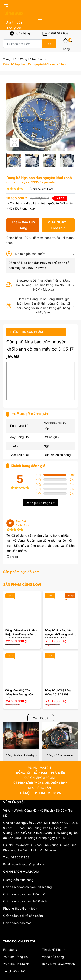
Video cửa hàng (53, 957)
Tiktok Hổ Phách (54, 950)
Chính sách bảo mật (17, 923)
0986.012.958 (55, 33)
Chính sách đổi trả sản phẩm (23, 916)
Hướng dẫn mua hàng (18, 880)
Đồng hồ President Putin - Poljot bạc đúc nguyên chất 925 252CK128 (22, 634)
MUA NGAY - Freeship (58, 225)
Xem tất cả (41, 718)
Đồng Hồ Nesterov (21, 755)
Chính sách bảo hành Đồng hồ (24, 894)
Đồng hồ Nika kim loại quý (60, 755)
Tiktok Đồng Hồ (14, 971)
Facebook (10, 950)
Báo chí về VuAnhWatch (58, 964)
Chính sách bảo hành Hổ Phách (25, 901)
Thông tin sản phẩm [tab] (26, 332)
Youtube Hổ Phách (16, 964)
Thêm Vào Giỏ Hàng (23, 225)
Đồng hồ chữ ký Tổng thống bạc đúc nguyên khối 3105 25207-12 (19, 694)
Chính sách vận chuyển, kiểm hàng (27, 887)
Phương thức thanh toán (20, 908)
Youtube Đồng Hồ (15, 957)
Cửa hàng (20, 33)
